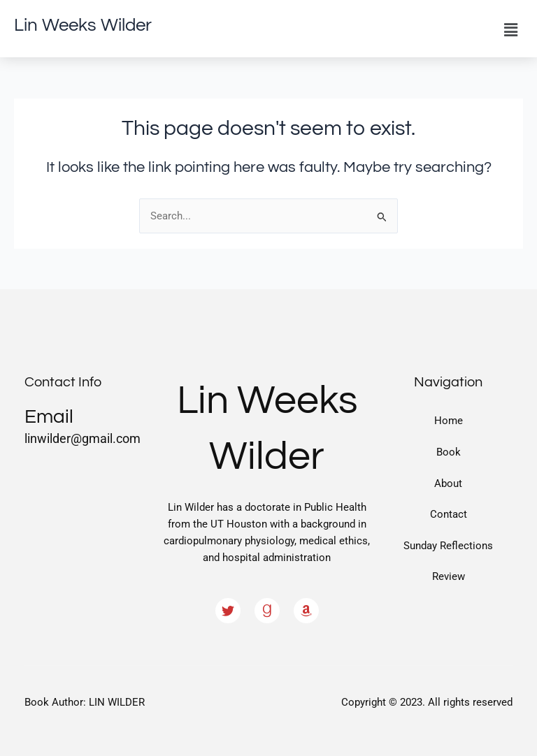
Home (449, 421)
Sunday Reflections (448, 546)
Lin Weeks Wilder (83, 25)
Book (449, 452)
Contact (449, 514)
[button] (511, 30)
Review (449, 576)
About (448, 484)
